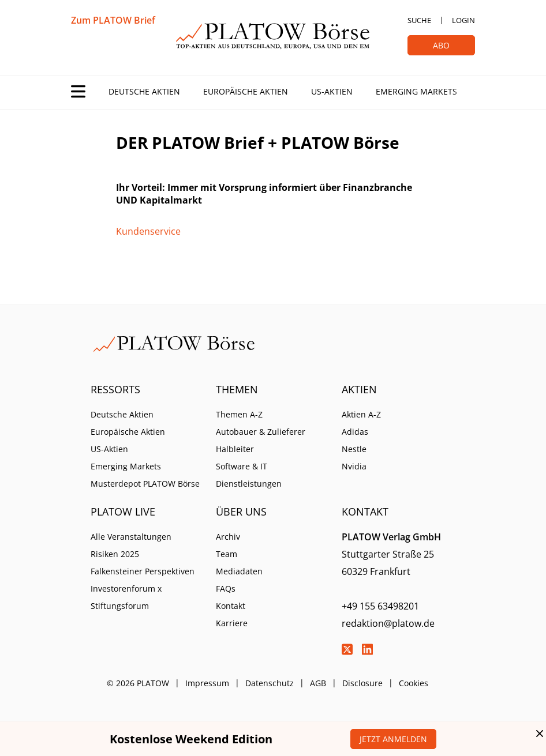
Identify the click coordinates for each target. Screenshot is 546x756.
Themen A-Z (239, 414)
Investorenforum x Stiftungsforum (126, 597)
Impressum (207, 683)
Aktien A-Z (361, 414)
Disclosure (362, 683)
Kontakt (231, 606)
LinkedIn (368, 649)
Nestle (354, 449)
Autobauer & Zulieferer (261, 432)
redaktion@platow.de (388, 623)
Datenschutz (270, 683)
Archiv (228, 537)
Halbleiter (235, 449)
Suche (419, 20)
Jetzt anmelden (393, 739)
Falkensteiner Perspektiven (143, 571)
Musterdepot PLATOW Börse (145, 484)
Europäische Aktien (246, 91)
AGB (318, 683)
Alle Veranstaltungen (131, 537)
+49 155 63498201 (380, 606)
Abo (441, 45)
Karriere (232, 623)
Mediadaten (239, 571)
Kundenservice (148, 231)
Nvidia (354, 466)
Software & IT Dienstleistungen (249, 475)
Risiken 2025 (115, 554)
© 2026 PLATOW (138, 683)
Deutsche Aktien (144, 91)
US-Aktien (332, 91)
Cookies (414, 683)
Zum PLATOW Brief (113, 20)
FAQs (226, 588)
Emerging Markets (416, 91)
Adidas (355, 432)
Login (463, 20)
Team (227, 554)
